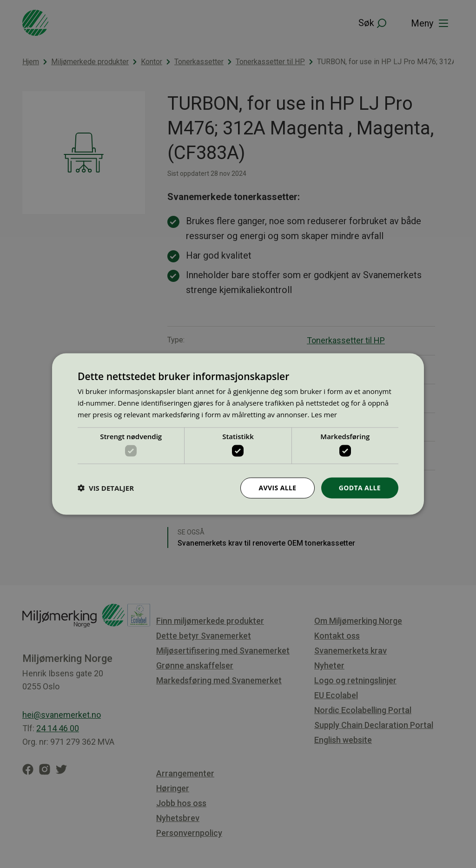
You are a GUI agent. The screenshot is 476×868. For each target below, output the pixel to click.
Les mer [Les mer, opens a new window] (324, 414)
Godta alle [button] (360, 488)
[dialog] (238, 434)
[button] (106, 488)
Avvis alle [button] (277, 488)
